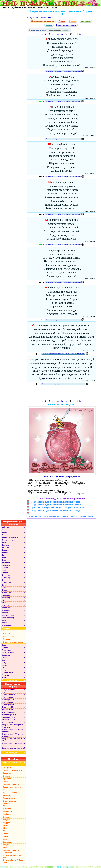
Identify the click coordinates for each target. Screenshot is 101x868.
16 (80, 34)
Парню (4, 625)
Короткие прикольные (12, 789)
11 (58, 34)
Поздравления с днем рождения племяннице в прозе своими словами (63, 354)
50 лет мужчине (8, 702)
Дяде (4, 559)
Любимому (6, 595)
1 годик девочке (8, 692)
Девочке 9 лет (7, 712)
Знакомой (6, 567)
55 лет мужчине (8, 707)
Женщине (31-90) (9, 717)
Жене (4, 562)
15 (76, 34)
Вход (55, 7)
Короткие (7, 775)
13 (67, 34)
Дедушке (5, 549)
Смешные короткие (11, 786)
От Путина (8, 770)
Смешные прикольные (13, 772)
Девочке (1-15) (7, 709)
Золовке (5, 570)
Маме (4, 602)
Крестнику (6, 577)
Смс (3, 662)
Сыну (4, 664)
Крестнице (6, 580)
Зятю (4, 572)
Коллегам (7, 797)
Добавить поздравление (23, 7)
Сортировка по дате (37, 30)
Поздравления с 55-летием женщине (13, 737)
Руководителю (8, 654)
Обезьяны (7, 792)
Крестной (6, 582)
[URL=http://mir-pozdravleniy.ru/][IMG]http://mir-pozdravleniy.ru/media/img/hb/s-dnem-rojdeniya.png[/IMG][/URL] (62, 495)
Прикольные (85, 21)
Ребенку (5, 649)
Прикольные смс (10, 795)
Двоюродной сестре (10, 539)
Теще (4, 672)
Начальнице (7, 612)
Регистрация (43, 7)
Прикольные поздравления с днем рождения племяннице (63, 71)
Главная (5, 7)
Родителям (6, 652)
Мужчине (6, 607)
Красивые (7, 781)
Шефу (4, 680)
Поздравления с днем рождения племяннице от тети (56, 504)
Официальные (9, 800)
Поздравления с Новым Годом (12, 766)
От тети (62, 21)
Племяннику (7, 627)
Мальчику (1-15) (8, 719)
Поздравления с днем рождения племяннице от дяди (56, 513)
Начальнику (7, 610)
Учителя (5, 677)
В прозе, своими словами (10, 804)
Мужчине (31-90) (8, 722)
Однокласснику (8, 617)
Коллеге (5, 575)
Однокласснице (8, 620)
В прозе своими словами (66, 25)
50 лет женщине (8, 699)
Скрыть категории (14, 682)
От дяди (49, 25)
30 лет (4, 694)
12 (62, 34)
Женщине (6, 564)
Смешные (7, 784)
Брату (4, 532)
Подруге (5, 647)
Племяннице (46, 18)
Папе (4, 622)
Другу (4, 557)
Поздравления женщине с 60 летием (12, 728)
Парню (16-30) (7, 724)
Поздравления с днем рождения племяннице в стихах (56, 507)
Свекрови (6, 657)
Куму (4, 590)
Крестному (6, 585)
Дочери (5, 554)
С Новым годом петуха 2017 (12, 858)
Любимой (6, 592)
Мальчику (6, 597)
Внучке (5, 537)
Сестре (4, 659)
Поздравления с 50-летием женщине (13, 732)
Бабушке (5, 529)
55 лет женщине (8, 704)
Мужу (4, 605)
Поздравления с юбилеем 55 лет (13, 746)
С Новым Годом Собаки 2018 (13, 863)
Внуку (4, 534)
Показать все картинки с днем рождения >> (62, 477)
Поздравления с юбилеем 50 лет (13, 742)
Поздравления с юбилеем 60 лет (13, 751)
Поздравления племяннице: (43, 21)
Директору (6, 552)
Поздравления (33, 18)
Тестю (4, 667)
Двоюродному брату (10, 542)
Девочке (5, 544)
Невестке (5, 615)
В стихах (72, 21)
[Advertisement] (62, 393)
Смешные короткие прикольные (11, 853)
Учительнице (7, 675)
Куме (4, 587)
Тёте (3, 670)
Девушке (5, 547)
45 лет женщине (8, 697)
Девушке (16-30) (8, 714)
